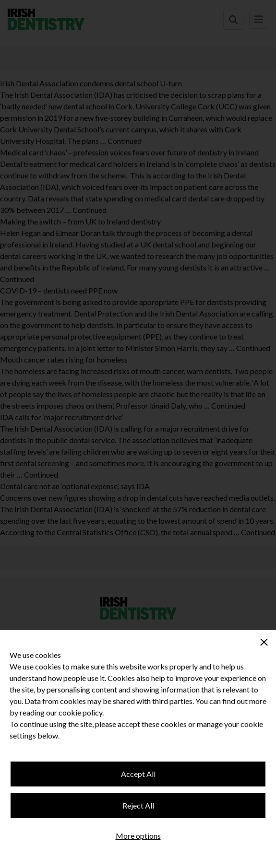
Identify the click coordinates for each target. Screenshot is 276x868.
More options (138, 836)
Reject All (138, 805)
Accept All (138, 774)
